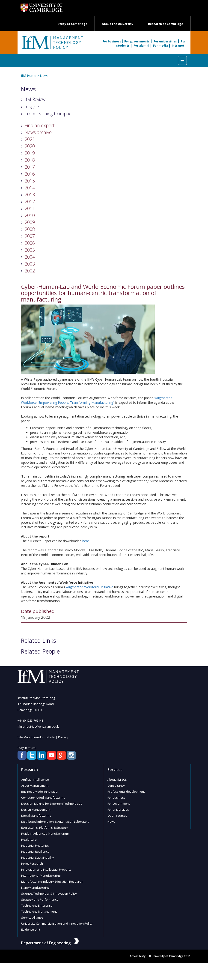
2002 (30, 271)
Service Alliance (32, 917)
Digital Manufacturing (36, 816)
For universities (165, 41)
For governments (137, 41)
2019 (30, 153)
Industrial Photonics (35, 846)
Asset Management (35, 786)
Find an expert (40, 125)
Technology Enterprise (37, 905)
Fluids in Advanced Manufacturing (45, 834)
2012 (30, 202)
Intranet (178, 46)
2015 (30, 181)
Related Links (39, 641)
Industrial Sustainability (38, 857)
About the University (118, 24)
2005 (30, 250)
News (44, 76)
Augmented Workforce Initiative (90, 587)
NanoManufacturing (35, 887)
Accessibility (138, 956)
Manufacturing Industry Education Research (52, 881)
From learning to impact (49, 114)
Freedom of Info (44, 737)
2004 (30, 257)
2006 (30, 243)
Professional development (126, 792)
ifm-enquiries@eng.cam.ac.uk (38, 726)
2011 (30, 208)
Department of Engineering (50, 943)
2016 (30, 174)
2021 (30, 139)
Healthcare (29, 840)
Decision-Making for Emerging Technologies (52, 804)
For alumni (141, 46)
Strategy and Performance (40, 899)
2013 (30, 195)
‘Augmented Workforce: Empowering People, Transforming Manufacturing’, (97, 400)
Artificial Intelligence (35, 780)
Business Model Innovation (40, 792)
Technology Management (39, 911)
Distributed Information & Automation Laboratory (55, 822)
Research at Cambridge (166, 24)
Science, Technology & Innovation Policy (49, 893)
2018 (30, 160)
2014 (30, 188)
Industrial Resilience (35, 852)
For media (160, 46)
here (86, 541)
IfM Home (29, 76)
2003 (30, 264)
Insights (32, 106)
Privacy (63, 737)
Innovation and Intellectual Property (46, 869)
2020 (30, 146)
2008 (30, 229)
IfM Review (35, 99)
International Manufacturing (41, 875)
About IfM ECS (117, 780)
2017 (30, 167)
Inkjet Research (32, 863)
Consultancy (116, 786)
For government (119, 804)
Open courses (117, 816)
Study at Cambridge (73, 24)
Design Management (36, 810)
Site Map (24, 737)
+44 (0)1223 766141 (30, 720)
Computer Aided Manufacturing (43, 798)
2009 (30, 222)
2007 (30, 236)
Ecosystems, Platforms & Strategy (45, 828)
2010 (30, 215)
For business (112, 41)
